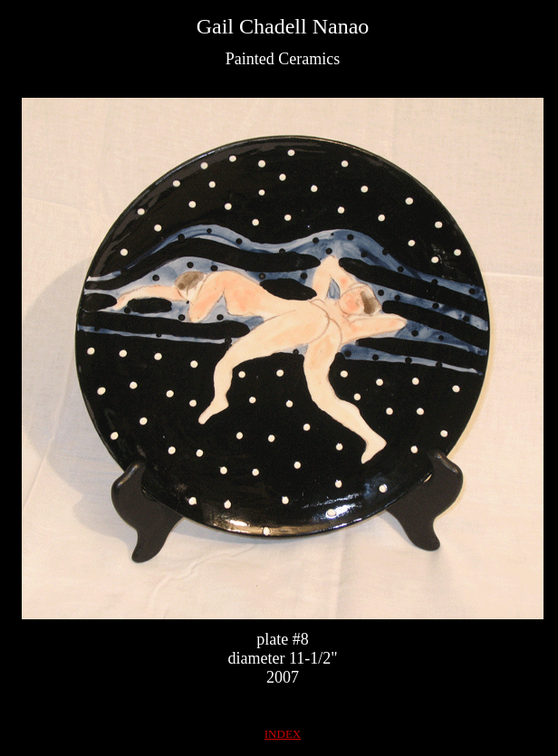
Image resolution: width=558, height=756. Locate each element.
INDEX (283, 734)
